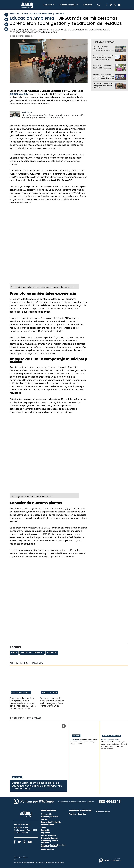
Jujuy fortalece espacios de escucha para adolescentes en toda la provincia (103, 68)
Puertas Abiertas (69, 5)
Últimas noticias (103, 812)
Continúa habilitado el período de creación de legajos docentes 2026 (84, 742)
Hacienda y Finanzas (50, 817)
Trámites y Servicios (77, 814)
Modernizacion (47, 849)
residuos (52, 653)
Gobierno (49, 5)
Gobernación (17, 777)
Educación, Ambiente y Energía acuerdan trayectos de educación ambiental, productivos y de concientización (53, 116)
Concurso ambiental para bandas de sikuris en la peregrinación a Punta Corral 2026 (52, 702)
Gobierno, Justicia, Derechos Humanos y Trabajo (53, 846)
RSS (15, 860)
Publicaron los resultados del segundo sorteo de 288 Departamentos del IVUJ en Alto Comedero (103, 77)
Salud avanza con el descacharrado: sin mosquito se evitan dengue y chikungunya (103, 49)
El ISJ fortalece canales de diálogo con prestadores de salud (103, 86)
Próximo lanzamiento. (110, 740)
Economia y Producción (51, 822)
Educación (76, 736)
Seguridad (46, 833)
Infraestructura (47, 825)
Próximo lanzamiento (21, 693)
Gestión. (17, 783)
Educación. (75, 740)
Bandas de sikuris (50, 693)
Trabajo (44, 819)
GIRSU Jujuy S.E (19, 94)
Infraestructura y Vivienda (112, 736)
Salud (43, 827)
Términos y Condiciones (20, 857)
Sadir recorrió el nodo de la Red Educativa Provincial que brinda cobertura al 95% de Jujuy (103, 59)
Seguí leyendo (27, 112)
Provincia (88, 5)
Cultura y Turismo (49, 835)
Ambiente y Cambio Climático (50, 841)
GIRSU (14, 653)
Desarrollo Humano (49, 838)
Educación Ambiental (32, 653)
